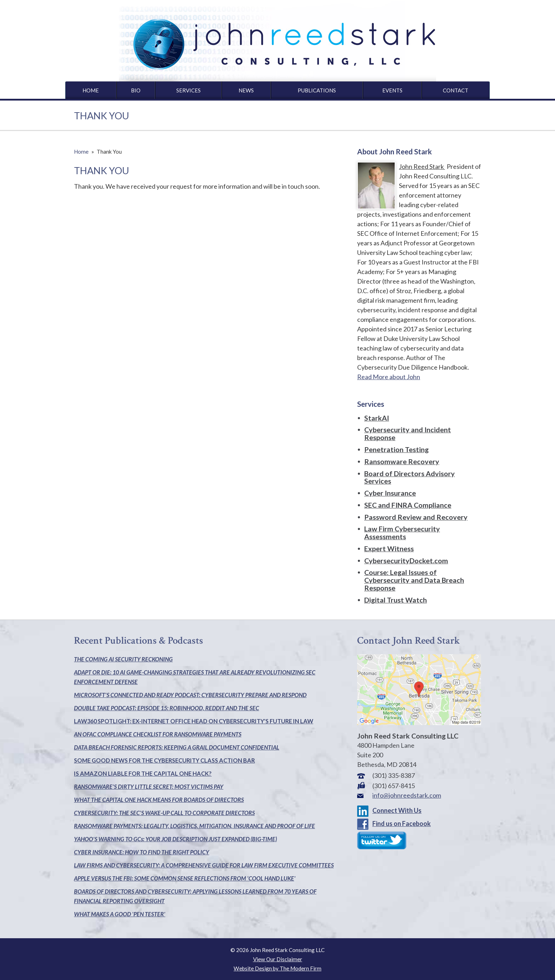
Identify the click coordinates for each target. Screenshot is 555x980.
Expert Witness (389, 548)
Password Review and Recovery (416, 517)
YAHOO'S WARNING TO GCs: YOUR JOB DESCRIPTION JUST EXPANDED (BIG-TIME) (175, 839)
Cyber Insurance (390, 493)
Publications (317, 90)
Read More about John (389, 377)
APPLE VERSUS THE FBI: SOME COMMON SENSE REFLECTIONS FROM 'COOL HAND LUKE (184, 878)
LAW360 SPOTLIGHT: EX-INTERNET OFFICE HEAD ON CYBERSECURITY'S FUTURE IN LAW (194, 721)
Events (392, 90)
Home (91, 90)
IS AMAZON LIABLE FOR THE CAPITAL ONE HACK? (143, 773)
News (246, 90)
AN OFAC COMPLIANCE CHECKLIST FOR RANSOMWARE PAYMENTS (158, 734)
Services (188, 90)
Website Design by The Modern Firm (277, 968)
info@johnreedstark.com (407, 795)
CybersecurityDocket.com (406, 560)
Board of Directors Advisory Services (410, 477)
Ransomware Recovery (402, 461)
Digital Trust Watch (396, 600)
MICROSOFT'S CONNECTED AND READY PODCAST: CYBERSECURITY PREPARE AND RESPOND (190, 695)
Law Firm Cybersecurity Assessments (402, 532)
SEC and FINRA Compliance (408, 505)
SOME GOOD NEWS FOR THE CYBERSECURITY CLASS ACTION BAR (164, 760)
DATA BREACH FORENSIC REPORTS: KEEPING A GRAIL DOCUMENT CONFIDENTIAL (177, 747)
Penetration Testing (396, 449)
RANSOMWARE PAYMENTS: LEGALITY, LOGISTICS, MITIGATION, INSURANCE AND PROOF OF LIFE (194, 826)
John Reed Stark (422, 166)
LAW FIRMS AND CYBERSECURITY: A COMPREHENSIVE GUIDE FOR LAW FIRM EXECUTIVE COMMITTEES (204, 865)
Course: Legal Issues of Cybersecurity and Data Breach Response (414, 580)
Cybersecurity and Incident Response (408, 433)
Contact (456, 90)
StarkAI (377, 418)
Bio (136, 90)
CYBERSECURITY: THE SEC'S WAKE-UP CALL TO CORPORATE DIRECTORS (164, 813)
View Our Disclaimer (278, 959)
